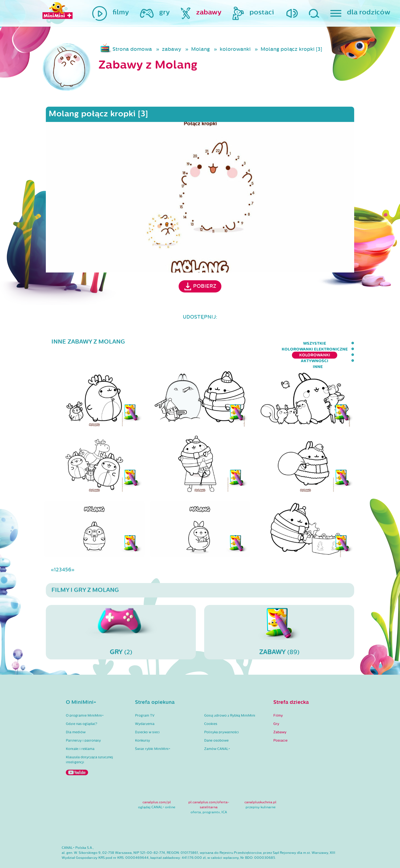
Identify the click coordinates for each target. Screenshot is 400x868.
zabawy (172, 49)
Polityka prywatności (222, 716)
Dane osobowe (216, 724)
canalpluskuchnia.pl (260, 786)
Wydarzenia (145, 708)
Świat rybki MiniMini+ (153, 733)
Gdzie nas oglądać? (82, 708)
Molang (200, 49)
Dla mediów (76, 716)
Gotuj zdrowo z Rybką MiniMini (230, 699)
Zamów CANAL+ (217, 733)
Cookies (211, 708)
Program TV (145, 699)
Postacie (280, 724)
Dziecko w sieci (147, 716)
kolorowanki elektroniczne (210, 343)
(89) (279, 616)
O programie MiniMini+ (85, 699)
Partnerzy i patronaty (83, 724)
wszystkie (156, 343)
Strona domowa (132, 49)
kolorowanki (235, 49)
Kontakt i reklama (80, 733)
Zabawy (280, 716)
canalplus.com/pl (157, 786)
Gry (276, 708)
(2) (121, 616)
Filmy (278, 699)
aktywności (321, 343)
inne (349, 343)
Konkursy (142, 724)
